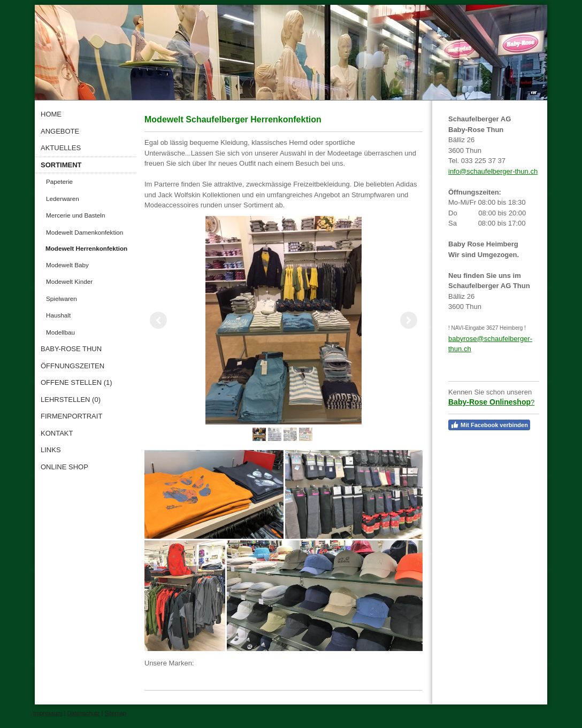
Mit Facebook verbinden (489, 425)
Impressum (48, 713)
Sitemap (116, 713)
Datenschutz (83, 713)
